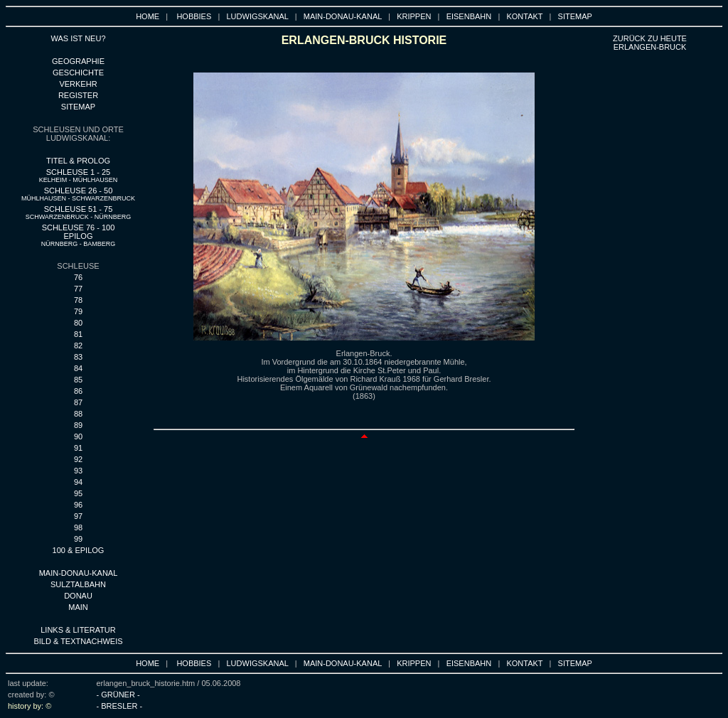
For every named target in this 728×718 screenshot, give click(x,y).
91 (78, 448)
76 (78, 277)
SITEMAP (575, 16)
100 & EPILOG (79, 550)
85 (78, 380)
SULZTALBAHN (78, 584)
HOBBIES (194, 16)
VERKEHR (78, 84)
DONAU (78, 596)
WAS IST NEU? (78, 38)
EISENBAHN (469, 16)
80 (78, 323)
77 (78, 289)
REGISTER (78, 95)
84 (78, 368)
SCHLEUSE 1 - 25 (79, 176)
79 (78, 311)
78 (78, 300)
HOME (148, 16)
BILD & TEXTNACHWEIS (78, 641)
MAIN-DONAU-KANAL (343, 16)
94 (78, 482)
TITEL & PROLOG (78, 161)
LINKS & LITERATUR (78, 630)
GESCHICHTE (78, 73)
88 (78, 414)
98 (78, 527)
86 (78, 391)
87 (78, 402)
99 (78, 539)
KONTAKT (524, 16)
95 (78, 493)
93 (78, 471)
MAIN (78, 607)
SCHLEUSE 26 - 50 (78, 194)
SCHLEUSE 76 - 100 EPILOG (79, 235)
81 (78, 334)
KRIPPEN (414, 16)
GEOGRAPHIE (78, 61)
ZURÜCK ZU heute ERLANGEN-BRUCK (650, 43)
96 (78, 505)
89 (78, 425)
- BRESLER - (119, 706)
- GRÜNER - (118, 695)
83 (78, 357)
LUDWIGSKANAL (258, 16)
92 (78, 459)
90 (78, 436)
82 (78, 345)
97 (78, 516)
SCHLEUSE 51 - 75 (79, 213)
